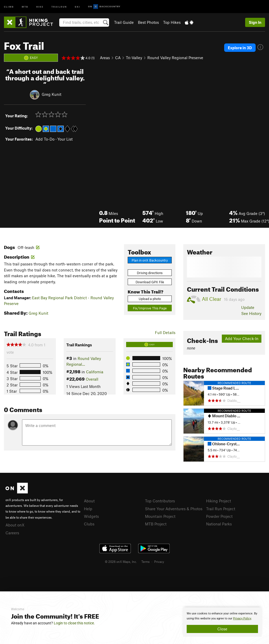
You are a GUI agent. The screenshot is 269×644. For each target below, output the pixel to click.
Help (88, 509)
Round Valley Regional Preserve (175, 58)
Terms (146, 562)
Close (222, 629)
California (95, 372)
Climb (9, 6)
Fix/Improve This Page (150, 308)
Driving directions (150, 273)
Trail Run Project (221, 509)
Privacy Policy (242, 618)
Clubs (89, 524)
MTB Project (156, 524)
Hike (40, 6)
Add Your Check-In (242, 338)
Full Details (165, 332)
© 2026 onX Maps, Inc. (121, 562)
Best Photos (148, 22)
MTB (25, 6)
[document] (222, 622)
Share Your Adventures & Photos (174, 509)
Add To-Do (45, 139)
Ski (77, 6)
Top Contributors (160, 501)
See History (251, 313)
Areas (105, 58)
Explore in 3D (240, 48)
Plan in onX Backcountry (150, 260)
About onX (15, 525)
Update (248, 307)
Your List (65, 139)
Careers (12, 533)
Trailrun (59, 6)
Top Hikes (172, 22)
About (89, 501)
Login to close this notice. (74, 623)
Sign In (255, 22)
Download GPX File (150, 282)
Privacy (159, 562)
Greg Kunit (52, 94)
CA (118, 58)
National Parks (219, 524)
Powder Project (219, 516)
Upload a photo (150, 299)
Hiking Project (219, 501)
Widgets (91, 516)
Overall (92, 379)
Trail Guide (124, 22)
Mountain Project (160, 516)
